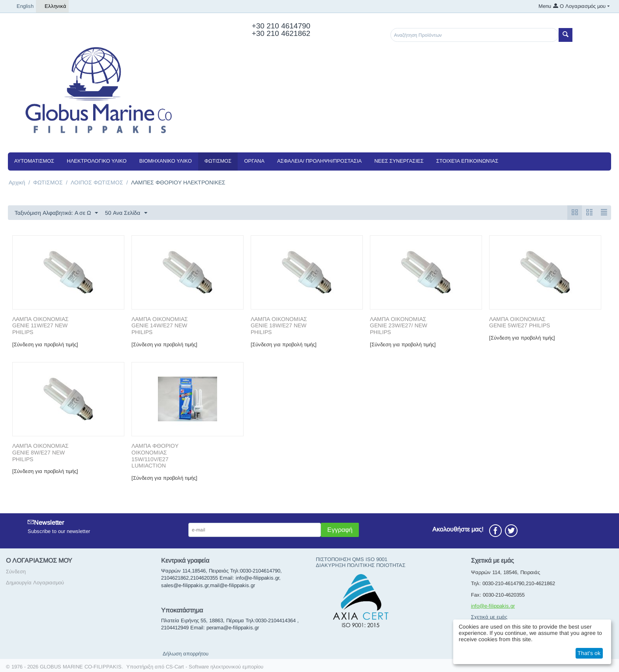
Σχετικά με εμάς (489, 617)
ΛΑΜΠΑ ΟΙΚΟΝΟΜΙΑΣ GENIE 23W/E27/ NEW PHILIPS (399, 326)
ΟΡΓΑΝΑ (254, 161)
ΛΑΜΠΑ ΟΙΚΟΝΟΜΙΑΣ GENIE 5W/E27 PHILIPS (520, 322)
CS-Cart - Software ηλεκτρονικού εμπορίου (215, 667)
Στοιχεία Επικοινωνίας (467, 161)
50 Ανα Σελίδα (126, 213)
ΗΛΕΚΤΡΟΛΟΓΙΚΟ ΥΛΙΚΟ (97, 161)
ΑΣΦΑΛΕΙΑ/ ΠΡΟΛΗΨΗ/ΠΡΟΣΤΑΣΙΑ (319, 161)
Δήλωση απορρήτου (186, 654)
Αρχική (17, 182)
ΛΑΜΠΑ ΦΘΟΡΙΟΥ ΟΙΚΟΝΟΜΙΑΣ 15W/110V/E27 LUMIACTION (155, 456)
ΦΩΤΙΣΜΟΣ (218, 161)
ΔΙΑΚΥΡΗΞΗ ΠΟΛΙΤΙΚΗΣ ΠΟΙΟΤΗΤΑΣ (361, 565)
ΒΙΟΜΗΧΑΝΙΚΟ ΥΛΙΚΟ (166, 161)
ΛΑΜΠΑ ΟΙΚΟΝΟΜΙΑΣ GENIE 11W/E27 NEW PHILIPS (40, 326)
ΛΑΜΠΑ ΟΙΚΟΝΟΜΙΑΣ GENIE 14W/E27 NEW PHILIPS (160, 326)
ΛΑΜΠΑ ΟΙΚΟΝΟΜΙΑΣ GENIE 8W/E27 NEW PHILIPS (40, 452)
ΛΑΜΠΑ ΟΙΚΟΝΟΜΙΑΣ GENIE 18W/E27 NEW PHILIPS (279, 326)
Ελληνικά (52, 6)
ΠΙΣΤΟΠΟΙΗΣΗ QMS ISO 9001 (352, 559)
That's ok (589, 653)
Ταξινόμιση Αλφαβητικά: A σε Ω (56, 213)
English (22, 6)
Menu (545, 6)
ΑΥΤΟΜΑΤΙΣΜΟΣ (34, 161)
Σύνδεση (16, 572)
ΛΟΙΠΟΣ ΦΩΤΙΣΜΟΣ (97, 182)
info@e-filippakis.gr (493, 606)
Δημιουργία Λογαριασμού (35, 583)
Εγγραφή (340, 530)
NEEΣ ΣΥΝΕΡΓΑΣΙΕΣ (399, 161)
